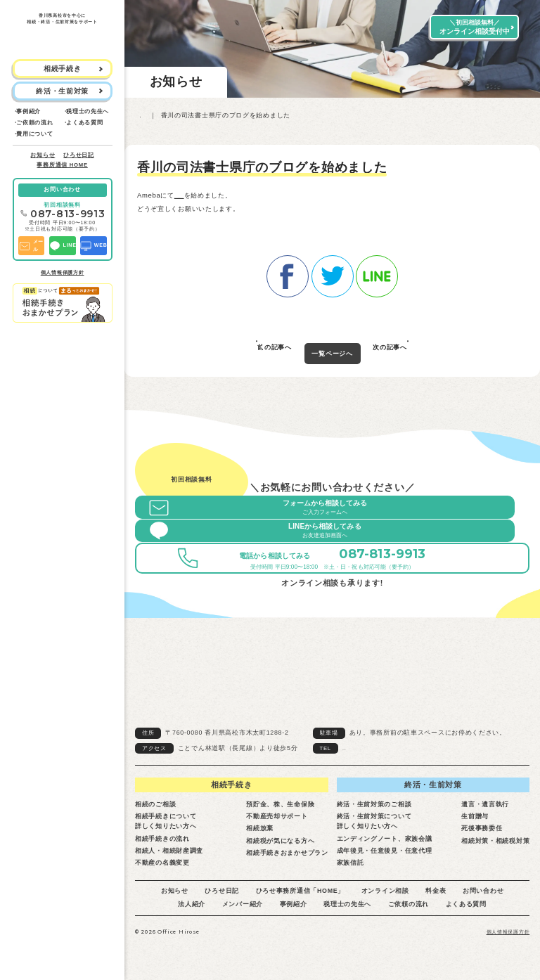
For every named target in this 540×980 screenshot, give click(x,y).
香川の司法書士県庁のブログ (219, 195)
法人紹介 (192, 909)
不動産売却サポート (277, 821)
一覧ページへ (332, 350)
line (377, 273)
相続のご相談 (155, 808)
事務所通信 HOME (62, 165)
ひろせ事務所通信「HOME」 (301, 896)
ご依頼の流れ (34, 123)
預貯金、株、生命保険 (280, 808)
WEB (94, 246)
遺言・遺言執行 (485, 808)
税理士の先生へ (88, 111)
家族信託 (351, 868)
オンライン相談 (385, 896)
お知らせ (43, 155)
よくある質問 (84, 123)
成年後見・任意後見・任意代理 (385, 855)
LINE (63, 246)
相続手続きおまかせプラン (287, 857)
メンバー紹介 (243, 909)
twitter (333, 273)
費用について (34, 134)
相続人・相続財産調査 (169, 855)
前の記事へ (275, 349)
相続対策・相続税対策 (495, 845)
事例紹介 (28, 111)
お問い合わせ (62, 189)
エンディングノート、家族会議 (385, 843)
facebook (288, 273)
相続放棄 (260, 833)
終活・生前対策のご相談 (374, 808)
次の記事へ (390, 349)
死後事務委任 (482, 833)
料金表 (436, 896)
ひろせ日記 (79, 155)
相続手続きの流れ (162, 843)
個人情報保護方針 (63, 273)
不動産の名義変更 (162, 868)
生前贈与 (475, 821)
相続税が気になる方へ (280, 845)
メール (31, 246)
